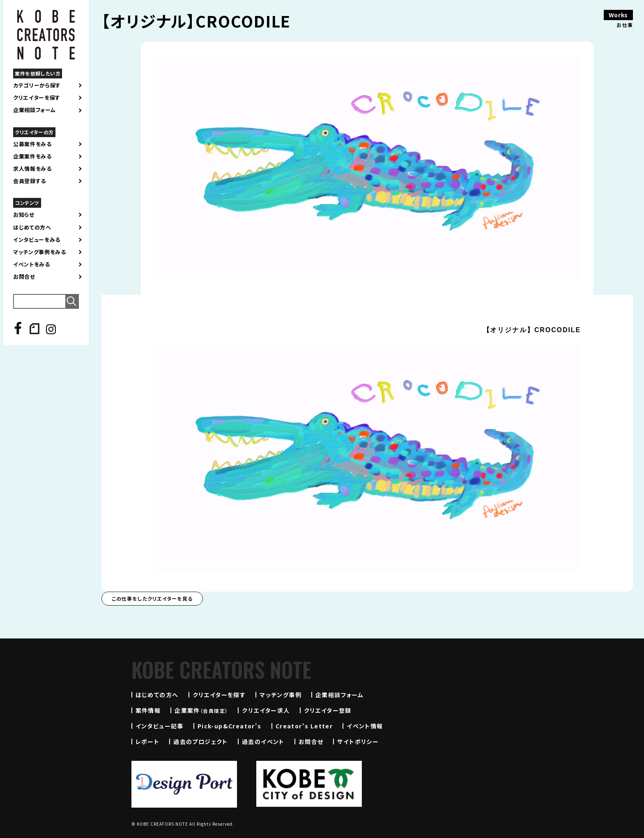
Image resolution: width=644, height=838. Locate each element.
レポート (148, 742)
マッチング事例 (281, 695)
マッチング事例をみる (40, 252)
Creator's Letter (304, 726)
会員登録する (30, 181)
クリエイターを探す (37, 98)
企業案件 (201, 710)
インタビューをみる (37, 240)
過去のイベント (263, 742)
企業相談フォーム (34, 110)
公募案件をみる (32, 144)
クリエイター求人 (266, 710)
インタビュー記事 (160, 726)
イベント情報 (365, 726)
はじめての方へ (32, 227)
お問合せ (24, 277)
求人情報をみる (32, 169)
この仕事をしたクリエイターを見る (152, 598)
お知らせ (24, 215)
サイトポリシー (358, 742)
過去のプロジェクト (201, 742)
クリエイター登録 (328, 710)
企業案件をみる (32, 156)
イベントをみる (32, 264)
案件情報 (148, 710)
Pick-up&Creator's (230, 726)
